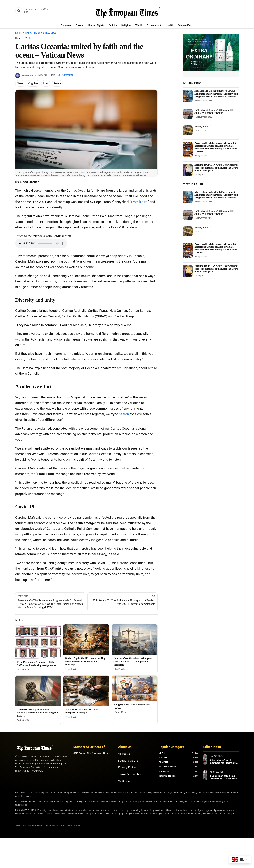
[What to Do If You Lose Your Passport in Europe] (86, 691)
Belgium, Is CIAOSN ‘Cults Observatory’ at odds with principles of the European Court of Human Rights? (216, 168)
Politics (113, 25)
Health (170, 25)
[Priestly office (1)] (188, 130)
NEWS (162, 753)
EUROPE (163, 758)
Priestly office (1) (203, 127)
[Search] (19, 11)
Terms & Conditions (131, 774)
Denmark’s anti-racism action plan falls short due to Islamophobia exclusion (133, 661)
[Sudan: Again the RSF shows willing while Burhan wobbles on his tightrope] (86, 640)
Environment (154, 25)
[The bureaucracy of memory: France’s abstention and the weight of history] (38, 691)
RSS (26, 12)
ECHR (18, 33)
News (54, 33)
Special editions (128, 761)
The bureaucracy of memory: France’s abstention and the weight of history (38, 713)
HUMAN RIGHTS (167, 776)
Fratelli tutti (139, 202)
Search (57, 83)
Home (19, 38)
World (139, 25)
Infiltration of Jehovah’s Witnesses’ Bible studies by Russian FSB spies (215, 112)
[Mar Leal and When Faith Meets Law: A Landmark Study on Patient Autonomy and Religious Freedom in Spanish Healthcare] (188, 96)
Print (46, 83)
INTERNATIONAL (167, 767)
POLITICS (163, 762)
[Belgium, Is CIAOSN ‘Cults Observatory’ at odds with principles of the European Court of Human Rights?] (188, 170)
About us (124, 754)
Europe (79, 25)
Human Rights (96, 25)
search (124, 414)
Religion (126, 25)
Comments (68, 75)
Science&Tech (186, 25)
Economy (66, 25)
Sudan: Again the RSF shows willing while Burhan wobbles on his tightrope (85, 661)
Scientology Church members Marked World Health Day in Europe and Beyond (224, 764)
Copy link (33, 83)
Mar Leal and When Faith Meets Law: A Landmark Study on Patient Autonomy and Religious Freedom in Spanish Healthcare (216, 94)
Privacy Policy (127, 767)
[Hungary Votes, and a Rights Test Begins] (135, 688)
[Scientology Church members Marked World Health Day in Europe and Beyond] (205, 759)
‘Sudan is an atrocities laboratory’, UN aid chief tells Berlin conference (224, 778)
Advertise (124, 781)
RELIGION (164, 771)
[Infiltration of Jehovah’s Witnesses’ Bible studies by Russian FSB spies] (188, 114)
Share (20, 83)
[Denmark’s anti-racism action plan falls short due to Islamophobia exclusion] (135, 640)
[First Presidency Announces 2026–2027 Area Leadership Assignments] (38, 641)
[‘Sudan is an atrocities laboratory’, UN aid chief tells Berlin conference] (205, 775)
